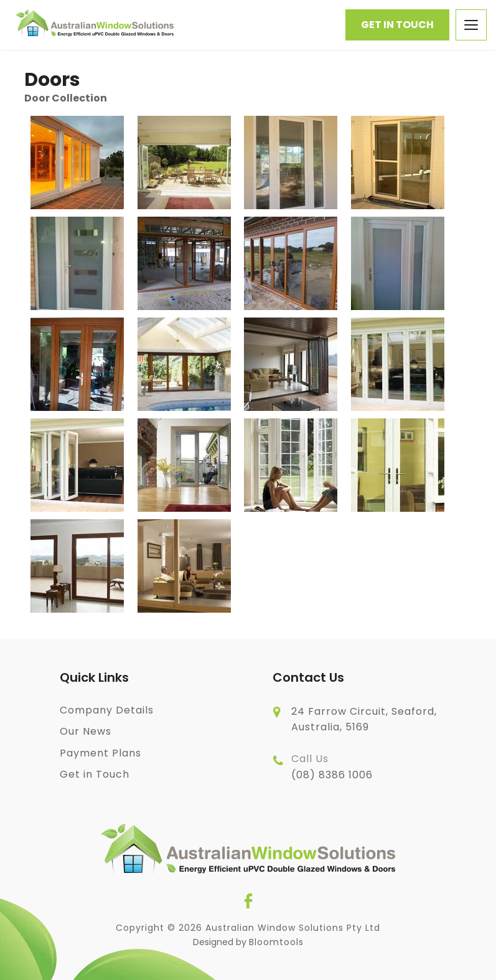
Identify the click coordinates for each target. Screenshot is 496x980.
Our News (86, 731)
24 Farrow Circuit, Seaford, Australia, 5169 (364, 719)
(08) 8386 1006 (332, 766)
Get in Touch (397, 25)
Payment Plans (101, 753)
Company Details (107, 710)
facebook (248, 901)
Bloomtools (276, 942)
